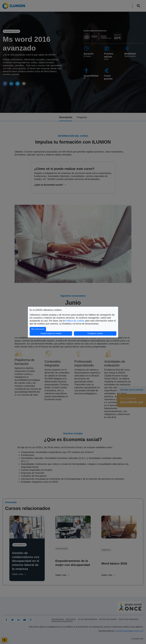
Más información (39, 329)
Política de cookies (75, 321)
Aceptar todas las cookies (51, 333)
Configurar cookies (102, 333)
